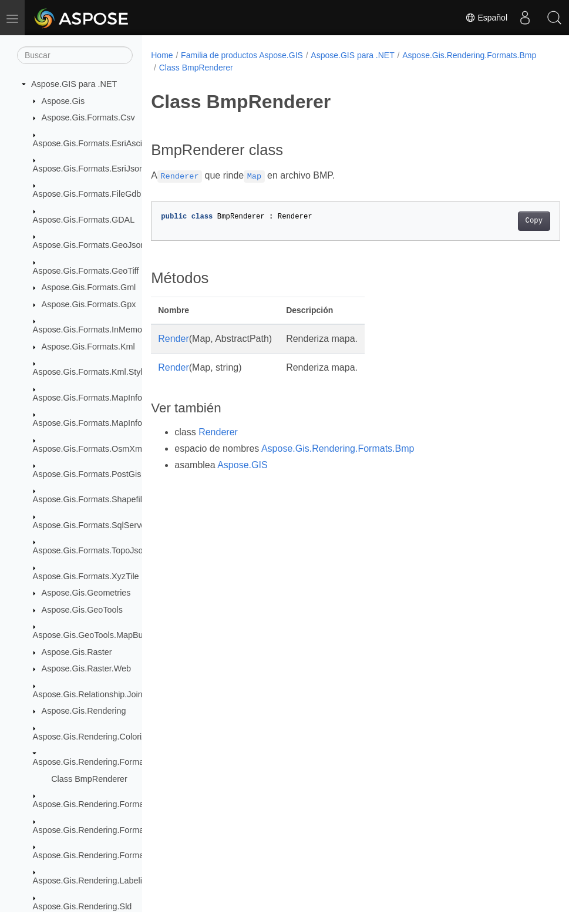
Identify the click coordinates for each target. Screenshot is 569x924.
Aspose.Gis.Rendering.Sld (83, 906)
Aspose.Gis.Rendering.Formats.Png (100, 830)
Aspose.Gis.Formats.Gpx (89, 304)
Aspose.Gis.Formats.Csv (88, 117)
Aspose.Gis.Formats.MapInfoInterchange (110, 398)
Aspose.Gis (63, 101)
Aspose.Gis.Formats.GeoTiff (86, 271)
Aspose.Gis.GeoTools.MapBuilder (96, 635)
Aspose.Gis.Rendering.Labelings (95, 881)
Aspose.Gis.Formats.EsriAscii (89, 143)
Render (173, 339)
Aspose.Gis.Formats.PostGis (87, 474)
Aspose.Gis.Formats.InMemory (91, 330)
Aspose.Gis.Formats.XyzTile (86, 576)
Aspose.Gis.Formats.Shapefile (90, 499)
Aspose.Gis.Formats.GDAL (84, 220)
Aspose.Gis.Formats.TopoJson (90, 550)
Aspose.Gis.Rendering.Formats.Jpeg (102, 804)
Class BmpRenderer (89, 779)
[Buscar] (75, 55)
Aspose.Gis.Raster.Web (87, 668)
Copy (505, 221)
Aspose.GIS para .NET (74, 84)
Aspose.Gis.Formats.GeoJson (89, 245)
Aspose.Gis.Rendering (84, 711)
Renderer (218, 432)
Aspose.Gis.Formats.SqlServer (91, 525)
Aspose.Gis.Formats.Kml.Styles (92, 372)
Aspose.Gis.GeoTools (82, 610)
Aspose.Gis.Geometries (86, 593)
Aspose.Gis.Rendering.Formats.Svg (100, 855)
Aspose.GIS (242, 465)
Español (486, 18)
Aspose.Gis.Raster (77, 652)
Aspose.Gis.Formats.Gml (89, 287)
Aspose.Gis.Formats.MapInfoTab (95, 423)
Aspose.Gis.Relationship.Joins (90, 694)
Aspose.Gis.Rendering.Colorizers (95, 737)
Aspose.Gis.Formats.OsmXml (89, 449)
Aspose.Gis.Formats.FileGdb (87, 194)
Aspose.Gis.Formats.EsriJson (89, 169)
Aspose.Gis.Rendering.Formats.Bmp (102, 762)
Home (162, 55)
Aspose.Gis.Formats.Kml (88, 347)
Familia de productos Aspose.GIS (242, 55)
